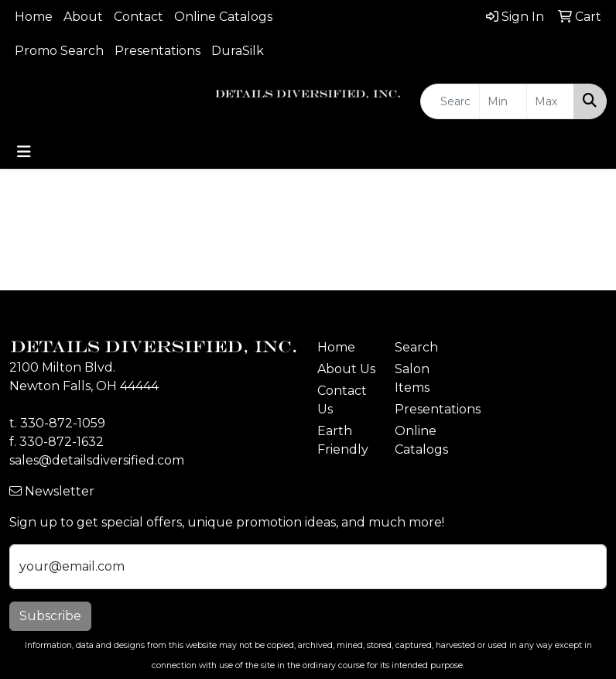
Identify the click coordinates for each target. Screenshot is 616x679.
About (83, 17)
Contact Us (342, 400)
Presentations (157, 51)
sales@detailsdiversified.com (97, 460)
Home (34, 17)
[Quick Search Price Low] (503, 101)
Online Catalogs (223, 17)
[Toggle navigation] (24, 152)
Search (416, 347)
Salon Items (412, 378)
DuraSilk (238, 51)
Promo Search (59, 51)
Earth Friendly (343, 440)
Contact (139, 17)
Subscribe (50, 616)
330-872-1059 (63, 423)
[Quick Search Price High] (550, 101)
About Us (346, 369)
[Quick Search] (450, 101)
